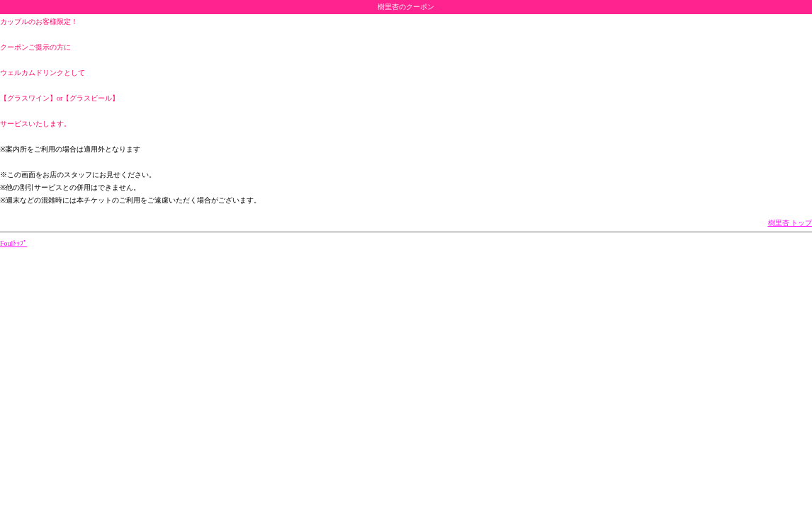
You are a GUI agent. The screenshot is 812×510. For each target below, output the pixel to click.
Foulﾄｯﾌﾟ (13, 243)
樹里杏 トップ (790, 223)
